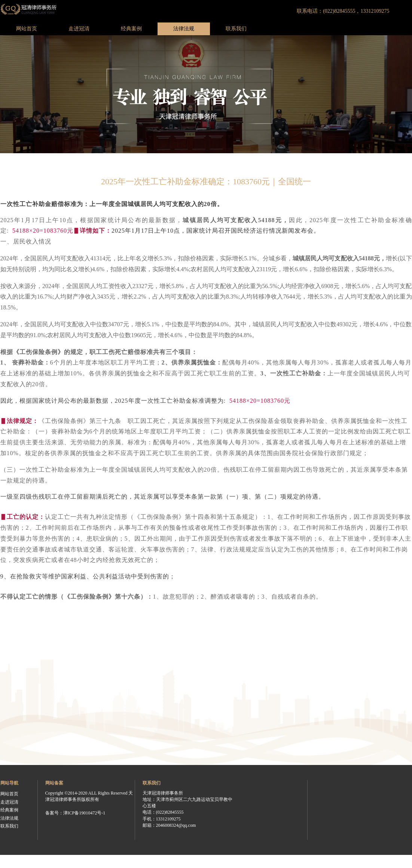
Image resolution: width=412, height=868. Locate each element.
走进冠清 (79, 29)
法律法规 (184, 29)
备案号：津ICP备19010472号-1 (75, 813)
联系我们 (236, 29)
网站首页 (27, 29)
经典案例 (131, 29)
